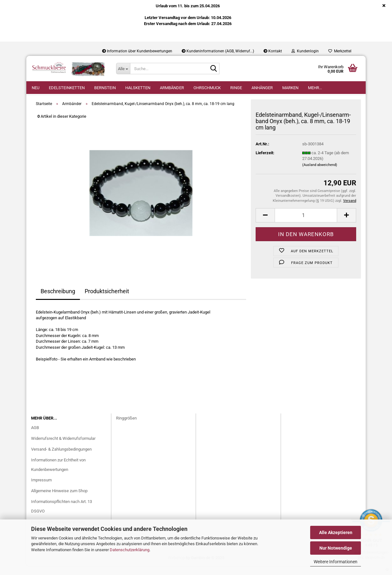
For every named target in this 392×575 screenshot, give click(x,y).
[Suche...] (123, 69)
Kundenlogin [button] (305, 51)
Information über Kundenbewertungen (137, 51)
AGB (35, 436)
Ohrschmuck (207, 88)
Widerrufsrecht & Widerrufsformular (63, 447)
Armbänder (172, 88)
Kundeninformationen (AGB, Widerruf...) (218, 51)
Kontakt (273, 51)
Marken (290, 88)
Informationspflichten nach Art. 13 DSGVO (62, 516)
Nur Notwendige (336, 548)
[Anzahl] (306, 224)
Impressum (41, 489)
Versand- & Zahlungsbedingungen (61, 458)
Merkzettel (340, 51)
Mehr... (315, 88)
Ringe (236, 88)
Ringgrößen (126, 427)
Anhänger (262, 88)
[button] (265, 224)
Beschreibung (58, 300)
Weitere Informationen (336, 562)
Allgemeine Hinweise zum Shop (59, 500)
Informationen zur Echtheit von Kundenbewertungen (58, 474)
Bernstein (105, 88)
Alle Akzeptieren (336, 532)
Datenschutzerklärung (130, 550)
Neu (36, 88)
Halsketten (138, 88)
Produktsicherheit (107, 300)
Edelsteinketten (67, 88)
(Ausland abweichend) (320, 174)
